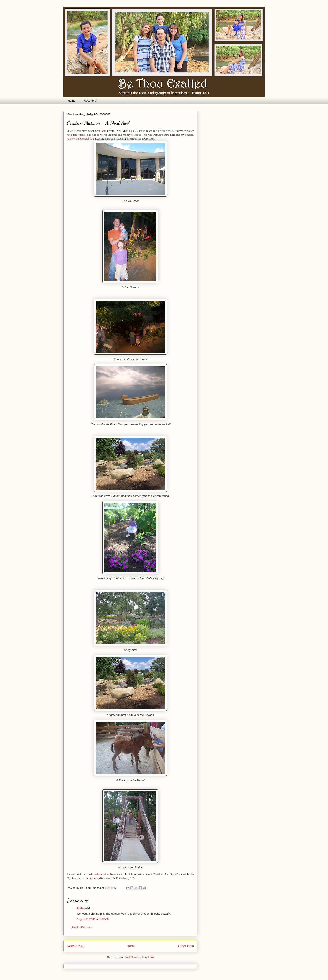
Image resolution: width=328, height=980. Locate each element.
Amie (80, 908)
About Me (90, 101)
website (98, 874)
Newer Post (76, 946)
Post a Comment (83, 927)
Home (72, 101)
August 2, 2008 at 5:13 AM (93, 919)
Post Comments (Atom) (139, 957)
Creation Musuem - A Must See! (98, 123)
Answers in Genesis (78, 139)
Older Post (186, 946)
